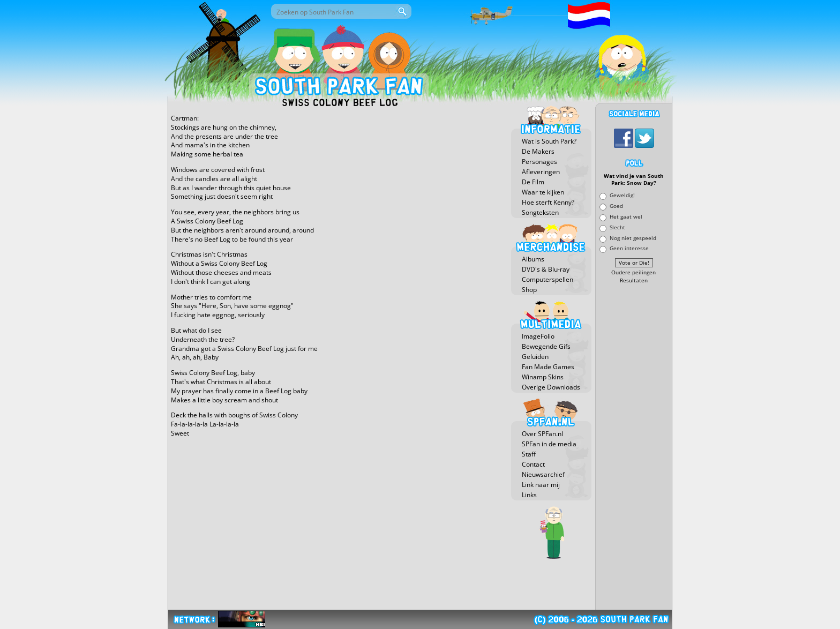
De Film (533, 182)
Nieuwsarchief (543, 474)
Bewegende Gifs (546, 346)
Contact (533, 464)
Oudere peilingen (633, 272)
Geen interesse (629, 248)
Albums (533, 259)
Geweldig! (622, 195)
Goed (616, 206)
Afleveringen (541, 172)
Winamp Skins (543, 377)
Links (529, 495)
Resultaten (634, 280)
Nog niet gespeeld (633, 238)
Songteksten (540, 212)
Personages (539, 162)
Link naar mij (541, 485)
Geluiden (535, 357)
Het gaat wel (626, 216)
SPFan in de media (549, 444)
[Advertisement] (634, 447)
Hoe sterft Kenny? (548, 202)
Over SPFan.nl (542, 434)
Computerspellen (547, 279)
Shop (529, 290)
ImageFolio (538, 336)
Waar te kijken (543, 192)
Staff (529, 454)
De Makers (538, 151)
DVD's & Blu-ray (546, 269)
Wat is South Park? (549, 141)
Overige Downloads (551, 387)
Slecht (617, 227)
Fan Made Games (548, 367)
